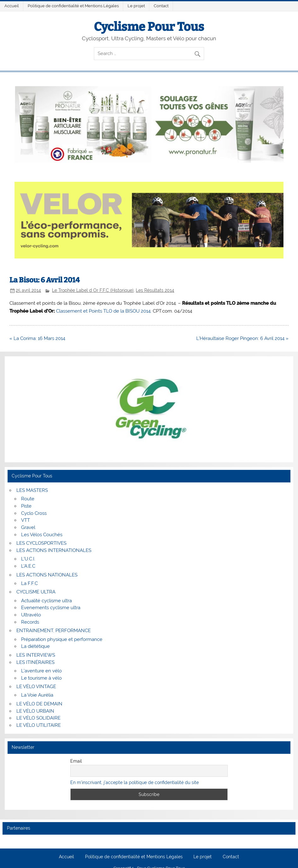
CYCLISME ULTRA (36, 592)
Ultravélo (31, 615)
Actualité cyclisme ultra (46, 601)
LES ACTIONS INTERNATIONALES (54, 550)
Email (76, 761)
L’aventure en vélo (41, 671)
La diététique (35, 646)
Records (30, 622)
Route (28, 499)
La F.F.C (29, 583)
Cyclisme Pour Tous (149, 27)
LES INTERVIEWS (36, 655)
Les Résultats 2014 (155, 290)
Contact (161, 6)
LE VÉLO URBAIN (35, 711)
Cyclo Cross (34, 513)
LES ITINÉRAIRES (35, 662)
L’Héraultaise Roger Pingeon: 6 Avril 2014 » (242, 338)
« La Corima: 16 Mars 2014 (37, 338)
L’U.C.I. (28, 559)
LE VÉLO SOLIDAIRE (38, 718)
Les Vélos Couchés (42, 535)
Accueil (12, 6)
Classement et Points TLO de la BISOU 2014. (104, 311)
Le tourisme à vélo (41, 678)
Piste (26, 506)
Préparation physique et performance (62, 639)
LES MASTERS (32, 490)
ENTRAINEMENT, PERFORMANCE (54, 631)
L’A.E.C (28, 566)
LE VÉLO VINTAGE (36, 687)
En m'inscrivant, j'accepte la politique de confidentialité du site (135, 782)
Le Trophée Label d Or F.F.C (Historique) (93, 290)
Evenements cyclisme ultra (51, 608)
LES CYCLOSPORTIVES (41, 543)
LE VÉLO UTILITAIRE (39, 725)
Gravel (28, 527)
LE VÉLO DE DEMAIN (39, 704)
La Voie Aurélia (37, 695)
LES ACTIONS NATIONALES (47, 575)
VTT (26, 520)
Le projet (136, 6)
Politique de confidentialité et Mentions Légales (73, 6)
